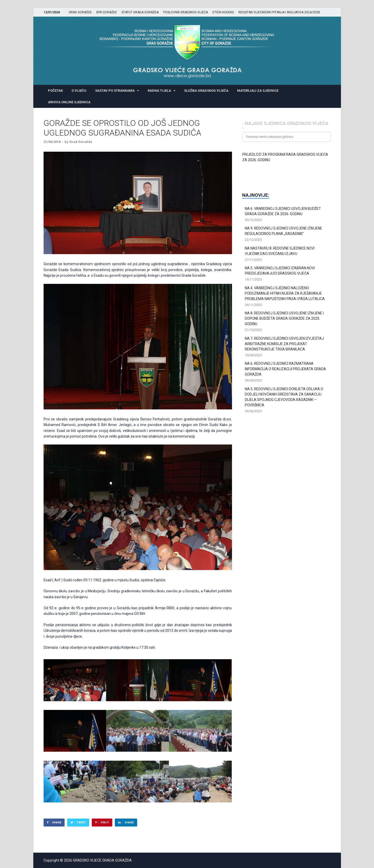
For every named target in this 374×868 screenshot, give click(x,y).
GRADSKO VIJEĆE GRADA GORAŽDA (102, 860)
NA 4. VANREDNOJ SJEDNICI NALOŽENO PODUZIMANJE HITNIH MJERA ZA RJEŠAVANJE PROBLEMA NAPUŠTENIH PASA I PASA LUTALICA (285, 293)
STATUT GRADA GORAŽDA (140, 12)
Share (57, 823)
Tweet (81, 823)
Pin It (105, 823)
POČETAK (55, 91)
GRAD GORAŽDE (80, 12)
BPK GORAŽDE (107, 12)
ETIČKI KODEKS (223, 12)
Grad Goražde (81, 142)
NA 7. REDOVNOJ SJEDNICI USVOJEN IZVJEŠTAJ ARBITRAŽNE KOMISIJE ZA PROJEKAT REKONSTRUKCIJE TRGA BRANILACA (284, 344)
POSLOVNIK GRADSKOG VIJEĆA (186, 12)
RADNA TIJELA (159, 91)
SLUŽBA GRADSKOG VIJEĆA (206, 91)
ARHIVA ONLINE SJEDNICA (69, 102)
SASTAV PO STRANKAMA (115, 91)
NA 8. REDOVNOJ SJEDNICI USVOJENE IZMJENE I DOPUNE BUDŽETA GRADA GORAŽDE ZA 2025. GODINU (284, 318)
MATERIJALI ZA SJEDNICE (258, 91)
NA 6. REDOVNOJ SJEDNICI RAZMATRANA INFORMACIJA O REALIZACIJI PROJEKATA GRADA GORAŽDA (285, 369)
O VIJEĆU (79, 91)
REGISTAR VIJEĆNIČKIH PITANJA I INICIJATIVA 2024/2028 (279, 12)
